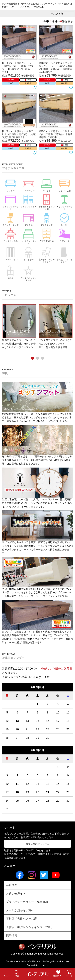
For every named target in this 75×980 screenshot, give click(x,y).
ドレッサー (29, 253)
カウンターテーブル (65, 201)
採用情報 (12, 936)
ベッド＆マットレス (29, 236)
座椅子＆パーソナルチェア (47, 254)
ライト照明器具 (11, 235)
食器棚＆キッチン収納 (47, 201)
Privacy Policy (59, 961)
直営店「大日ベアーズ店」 (23, 919)
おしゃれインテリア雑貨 (29, 273)
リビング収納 (65, 184)
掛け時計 (65, 219)
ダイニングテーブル (11, 201)
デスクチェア (47, 219)
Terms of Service (35, 965)
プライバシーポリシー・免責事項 (27, 902)
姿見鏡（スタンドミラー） (65, 254)
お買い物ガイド (16, 893)
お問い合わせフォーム (38, 844)
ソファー (11, 184)
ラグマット (65, 235)
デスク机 (29, 219)
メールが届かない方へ (20, 910)
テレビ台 (47, 184)
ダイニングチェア (29, 200)
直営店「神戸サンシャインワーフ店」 (30, 927)
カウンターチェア (11, 219)
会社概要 (12, 885)
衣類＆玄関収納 (47, 235)
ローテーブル (29, 184)
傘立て (11, 272)
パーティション (11, 253)
